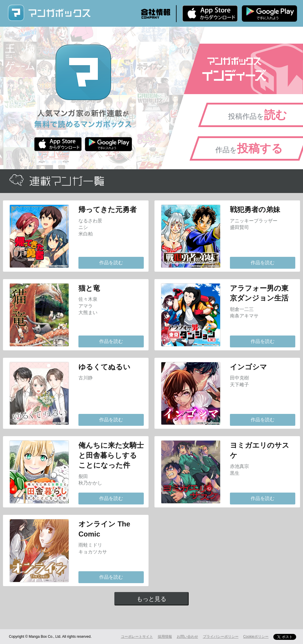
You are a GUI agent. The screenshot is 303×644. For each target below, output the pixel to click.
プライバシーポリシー (221, 637)
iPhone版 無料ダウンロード (210, 13)
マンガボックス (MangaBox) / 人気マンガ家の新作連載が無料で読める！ (49, 13)
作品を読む (111, 263)
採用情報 (165, 637)
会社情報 (156, 14)
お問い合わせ (187, 637)
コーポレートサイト (137, 637)
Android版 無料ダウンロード (269, 13)
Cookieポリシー (256, 637)
